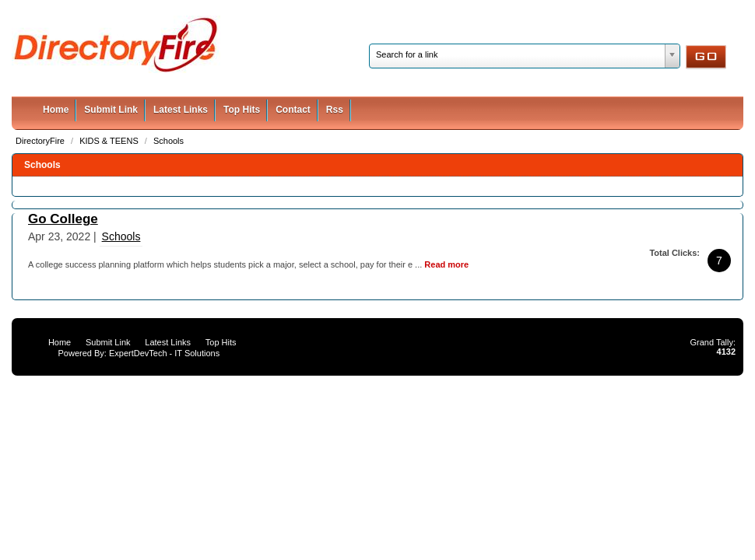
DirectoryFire (41, 141)
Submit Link (111, 110)
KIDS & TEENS (110, 141)
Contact (293, 110)
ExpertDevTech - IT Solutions (164, 353)
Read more (446, 264)
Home (56, 110)
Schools (169, 141)
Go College (63, 219)
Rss (335, 110)
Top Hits (242, 110)
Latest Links (181, 110)
